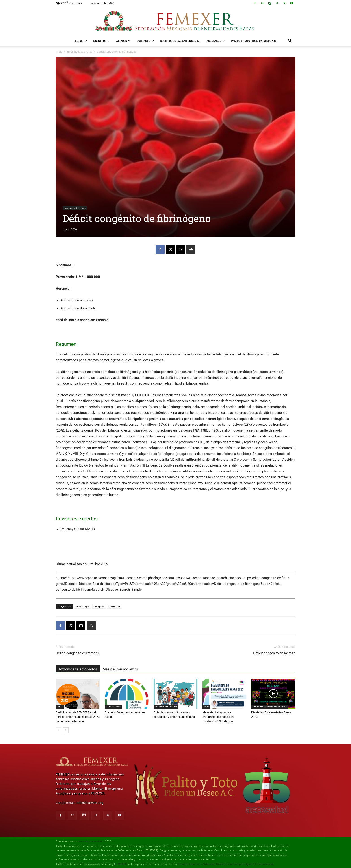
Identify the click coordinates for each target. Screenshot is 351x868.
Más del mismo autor (120, 669)
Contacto (145, 41)
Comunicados (113, 707)
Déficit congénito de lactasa (274, 653)
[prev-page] (59, 730)
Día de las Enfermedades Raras (270, 707)
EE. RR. (81, 41)
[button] (290, 41)
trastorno (114, 606)
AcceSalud (216, 41)
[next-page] (66, 730)
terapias (99, 606)
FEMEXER (121, 864)
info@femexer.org (90, 803)
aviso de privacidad (90, 841)
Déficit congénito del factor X (78, 653)
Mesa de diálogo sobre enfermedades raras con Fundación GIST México (218, 717)
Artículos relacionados (78, 669)
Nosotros (101, 41)
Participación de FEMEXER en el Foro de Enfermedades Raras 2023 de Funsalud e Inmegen (78, 717)
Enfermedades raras (79, 52)
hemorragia (82, 606)
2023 (60, 707)
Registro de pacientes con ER (180, 41)
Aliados (123, 41)
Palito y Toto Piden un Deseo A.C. (254, 41)
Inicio (59, 52)
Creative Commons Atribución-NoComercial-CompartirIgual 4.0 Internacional (226, 864)
